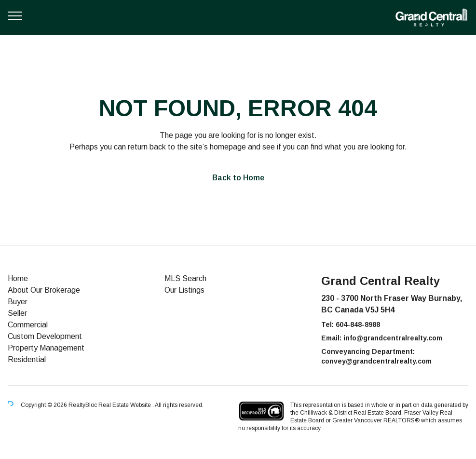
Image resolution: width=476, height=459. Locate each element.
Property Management (46, 348)
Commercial (28, 325)
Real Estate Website (125, 405)
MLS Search (185, 278)
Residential (27, 359)
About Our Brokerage (44, 290)
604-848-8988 (358, 324)
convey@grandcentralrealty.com (376, 361)
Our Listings (184, 290)
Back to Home (238, 178)
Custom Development (45, 336)
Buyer (18, 302)
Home (18, 278)
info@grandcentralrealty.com (393, 338)
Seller (17, 313)
